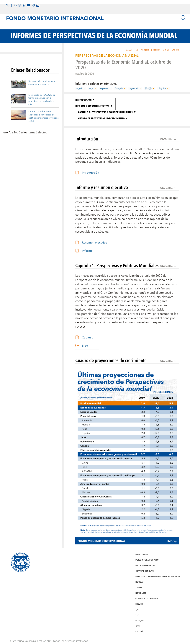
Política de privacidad (146, 565)
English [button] (161, 89)
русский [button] (133, 89)
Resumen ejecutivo (95, 242)
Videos (139, 587)
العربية (129, 50)
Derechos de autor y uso (147, 560)
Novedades (141, 593)
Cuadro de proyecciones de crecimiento (101, 118)
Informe (87, 251)
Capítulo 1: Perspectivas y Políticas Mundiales (105, 112)
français (145, 50)
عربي (137, 609)
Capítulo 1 (89, 337)
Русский (139, 631)
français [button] (118, 89)
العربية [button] (79, 89)
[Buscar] (184, 18)
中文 (136, 50)
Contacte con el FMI (145, 571)
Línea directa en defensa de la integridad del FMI (158, 576)
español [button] (104, 89)
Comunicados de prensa (147, 598)
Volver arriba (166, 139)
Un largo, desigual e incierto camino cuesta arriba (43, 83)
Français (140, 620)
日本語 (166, 50)
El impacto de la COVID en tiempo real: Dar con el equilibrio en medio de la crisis (42, 100)
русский (156, 50)
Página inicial (142, 554)
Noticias (139, 582)
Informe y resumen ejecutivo (92, 106)
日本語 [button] (147, 89)
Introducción (83, 99)
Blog (85, 346)
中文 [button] (91, 89)
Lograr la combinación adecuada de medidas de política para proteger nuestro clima (44, 116)
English (175, 50)
